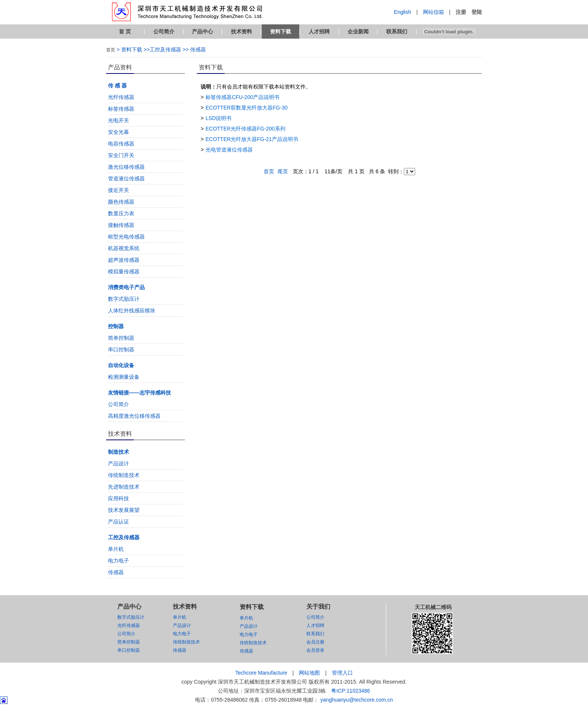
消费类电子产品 (126, 287)
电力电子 (118, 561)
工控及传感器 (124, 537)
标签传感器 (121, 109)
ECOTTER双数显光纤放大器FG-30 (247, 108)
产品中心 (202, 31)
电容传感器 (121, 144)
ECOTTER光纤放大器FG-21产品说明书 (252, 139)
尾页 (283, 171)
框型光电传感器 (126, 237)
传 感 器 (117, 85)
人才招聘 (319, 31)
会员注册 (315, 642)
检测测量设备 (124, 377)
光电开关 (118, 120)
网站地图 (309, 673)
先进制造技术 (124, 487)
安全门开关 (121, 155)
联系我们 (397, 31)
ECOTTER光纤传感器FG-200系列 (245, 129)
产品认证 (118, 522)
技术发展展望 (124, 510)
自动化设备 (121, 365)
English (402, 12)
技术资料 (241, 31)
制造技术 (118, 452)
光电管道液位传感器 (229, 150)
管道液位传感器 (126, 178)
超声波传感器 (124, 260)
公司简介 (164, 31)
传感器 (116, 572)
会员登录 (315, 650)
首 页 (125, 31)
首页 (111, 50)
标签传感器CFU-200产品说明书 (242, 97)
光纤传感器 (121, 97)
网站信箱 (433, 12)
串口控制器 (121, 349)
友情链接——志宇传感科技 (139, 393)
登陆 (477, 12)
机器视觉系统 (124, 248)
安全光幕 (118, 132)
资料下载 (280, 31)
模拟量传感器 (124, 271)
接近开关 (118, 190)
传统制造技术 (124, 475)
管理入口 (342, 673)
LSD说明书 (218, 118)
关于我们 (318, 607)
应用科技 (118, 498)
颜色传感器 (121, 202)
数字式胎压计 (124, 299)
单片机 (116, 549)
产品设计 (118, 463)
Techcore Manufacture (261, 673)
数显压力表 (121, 213)
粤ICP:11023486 (351, 691)
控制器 (116, 326)
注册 (461, 12)
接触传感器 (121, 225)
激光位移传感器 (126, 167)
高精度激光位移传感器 (134, 416)
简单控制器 (121, 338)
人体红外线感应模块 (132, 310)
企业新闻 (358, 31)
